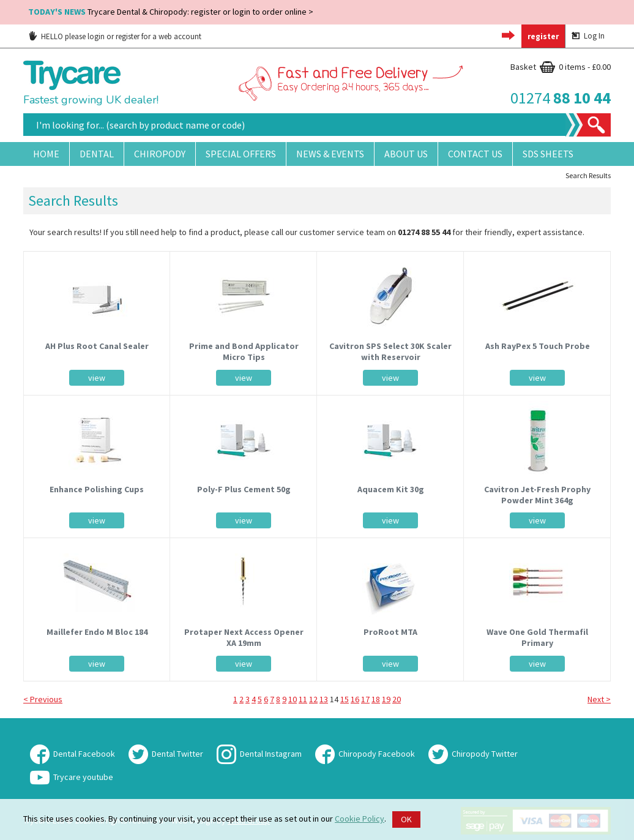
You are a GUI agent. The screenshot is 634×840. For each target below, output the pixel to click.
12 (313, 699)
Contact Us (475, 154)
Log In (588, 36)
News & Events (330, 154)
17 (365, 699)
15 (345, 699)
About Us (406, 154)
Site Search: (24, 114)
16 (355, 699)
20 (397, 699)
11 (303, 699)
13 (324, 699)
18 (376, 699)
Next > (599, 699)
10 (293, 699)
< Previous (43, 699)
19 (386, 699)
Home (46, 154)
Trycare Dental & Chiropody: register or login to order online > (171, 12)
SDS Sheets (548, 154)
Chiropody (160, 154)
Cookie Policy (360, 819)
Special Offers (241, 154)
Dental (97, 154)
